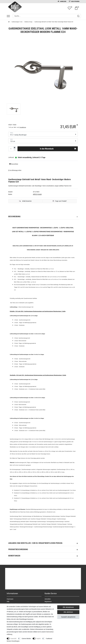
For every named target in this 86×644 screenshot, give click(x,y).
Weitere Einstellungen (13, 641)
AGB (8, 601)
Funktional (49, 639)
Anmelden (62, 1)
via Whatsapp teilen (15, 170)
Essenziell (13, 639)
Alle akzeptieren (68, 607)
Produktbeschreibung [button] (43, 550)
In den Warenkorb (58, 149)
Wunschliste (14, 164)
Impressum (10, 599)
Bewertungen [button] (43, 556)
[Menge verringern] (15, 150)
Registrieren (74, 1)
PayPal (38, 639)
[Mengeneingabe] (11, 149)
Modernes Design (28, 22)
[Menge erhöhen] (15, 148)
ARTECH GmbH (37, 194)
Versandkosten (23, 127)
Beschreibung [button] (43, 217)
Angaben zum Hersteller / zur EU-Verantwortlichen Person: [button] (43, 543)
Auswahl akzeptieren (68, 617)
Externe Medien (26, 639)
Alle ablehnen (68, 612)
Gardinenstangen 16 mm (17, 22)
